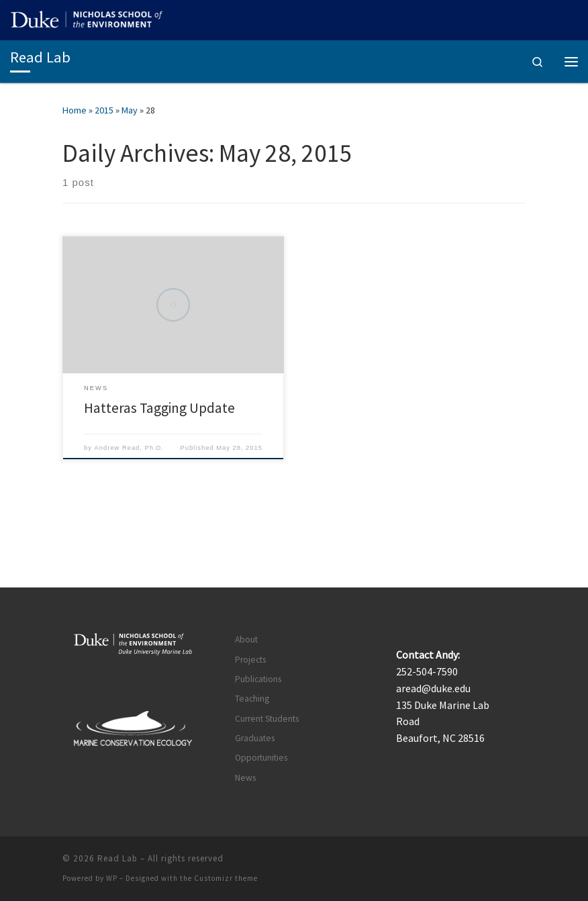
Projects (250, 660)
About (246, 639)
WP (112, 878)
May (130, 110)
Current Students (267, 719)
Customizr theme (226, 878)
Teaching (252, 699)
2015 (104, 110)
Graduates (255, 738)
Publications (258, 679)
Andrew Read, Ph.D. (129, 448)
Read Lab (117, 858)
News (245, 778)
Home (75, 110)
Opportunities (261, 758)
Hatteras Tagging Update (159, 408)
